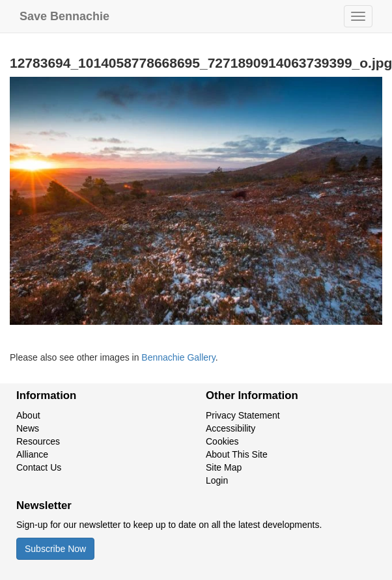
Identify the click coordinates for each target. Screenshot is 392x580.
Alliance (32, 454)
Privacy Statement (243, 415)
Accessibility (231, 428)
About (28, 415)
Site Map (224, 467)
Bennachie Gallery (178, 357)
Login (217, 480)
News (28, 428)
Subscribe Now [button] (55, 549)
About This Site (237, 454)
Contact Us (39, 467)
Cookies (222, 441)
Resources (38, 441)
